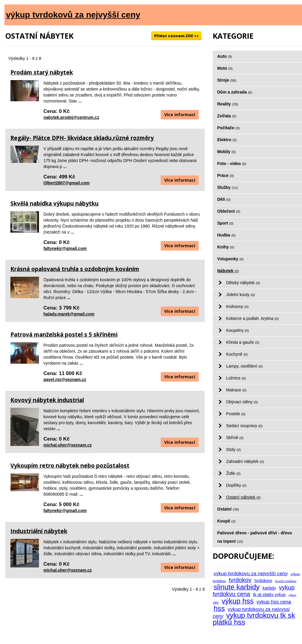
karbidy (269, 588)
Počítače (229, 128)
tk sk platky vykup (269, 595)
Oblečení (229, 211)
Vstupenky (230, 259)
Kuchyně (237, 354)
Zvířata (227, 116)
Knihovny (237, 307)
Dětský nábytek (243, 283)
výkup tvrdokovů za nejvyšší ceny (73, 15)
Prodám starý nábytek (42, 72)
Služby (228, 187)
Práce (226, 175)
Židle (233, 473)
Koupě (226, 521)
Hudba (226, 235)
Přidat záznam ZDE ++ (176, 36)
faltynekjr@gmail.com (65, 248)
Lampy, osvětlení (244, 366)
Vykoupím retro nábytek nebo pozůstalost (70, 466)
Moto (225, 68)
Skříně (235, 438)
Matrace (236, 390)
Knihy (226, 247)
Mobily (226, 152)
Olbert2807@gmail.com (66, 183)
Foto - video (232, 164)
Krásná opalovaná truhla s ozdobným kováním (75, 269)
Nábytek (228, 271)
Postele (236, 414)
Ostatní (228, 509)
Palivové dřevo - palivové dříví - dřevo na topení (255, 537)
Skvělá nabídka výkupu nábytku (54, 203)
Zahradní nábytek (245, 461)
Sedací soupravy (244, 426)
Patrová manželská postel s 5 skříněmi (64, 335)
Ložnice (236, 378)
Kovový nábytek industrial (47, 400)
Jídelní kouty (241, 295)
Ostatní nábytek (243, 497)
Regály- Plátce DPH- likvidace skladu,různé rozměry (82, 138)
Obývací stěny (242, 402)
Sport (225, 223)
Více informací (180, 115)
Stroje (227, 80)
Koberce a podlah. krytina (252, 318)
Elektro (227, 140)
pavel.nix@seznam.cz (65, 379)
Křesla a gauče (243, 342)
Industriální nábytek (39, 531)
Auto (225, 56)
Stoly (233, 449)
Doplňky (236, 485)
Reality (228, 104)
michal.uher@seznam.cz (68, 445)
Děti (224, 199)
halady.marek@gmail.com (69, 314)
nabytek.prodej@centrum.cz (71, 117)
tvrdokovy (263, 581)
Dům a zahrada (235, 92)
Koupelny (238, 330)
